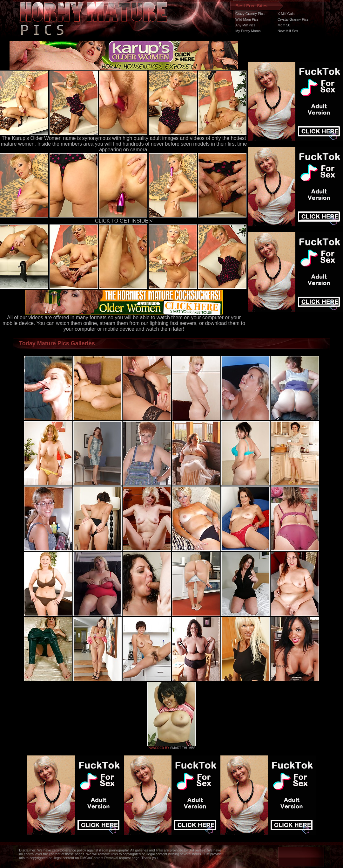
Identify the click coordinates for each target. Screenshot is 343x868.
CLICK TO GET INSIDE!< (124, 221)
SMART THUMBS (183, 748)
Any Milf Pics (245, 25)
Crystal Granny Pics (293, 19)
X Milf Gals (286, 14)
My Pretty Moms (248, 31)
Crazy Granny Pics (250, 14)
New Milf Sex (288, 31)
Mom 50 (284, 25)
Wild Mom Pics (247, 19)
